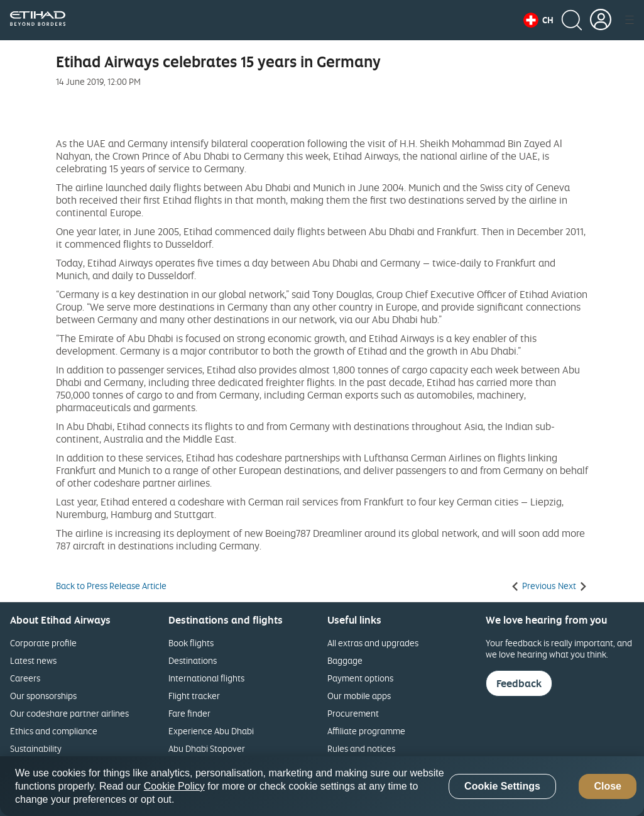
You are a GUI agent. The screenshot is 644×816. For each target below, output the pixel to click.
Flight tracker (194, 696)
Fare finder (189, 713)
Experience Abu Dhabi (211, 731)
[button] (538, 20)
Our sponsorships (43, 696)
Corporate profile (43, 643)
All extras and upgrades (373, 643)
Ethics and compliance (54, 731)
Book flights (191, 643)
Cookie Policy (174, 786)
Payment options (360, 678)
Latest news (33, 660)
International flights (206, 678)
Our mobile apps (359, 696)
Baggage (345, 660)
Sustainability (36, 748)
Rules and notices (361, 748)
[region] (322, 786)
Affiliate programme (366, 731)
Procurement (353, 713)
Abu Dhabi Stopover (207, 748)
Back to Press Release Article (111, 586)
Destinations (193, 660)
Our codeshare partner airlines (69, 713)
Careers (25, 678)
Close (608, 786)
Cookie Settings (502, 786)
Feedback (519, 683)
